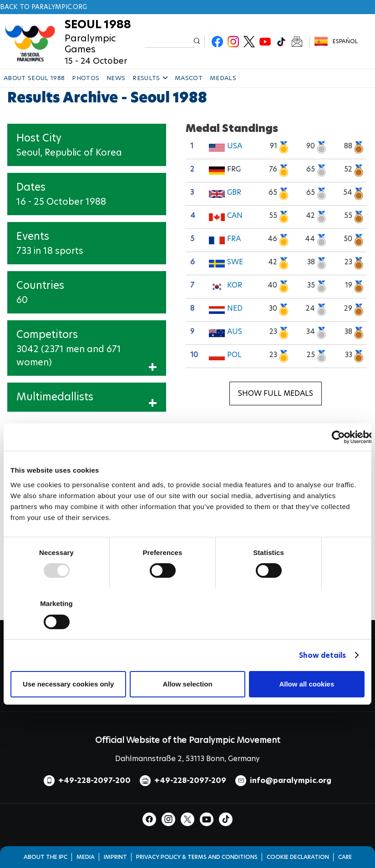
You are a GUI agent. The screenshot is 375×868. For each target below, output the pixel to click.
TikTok (281, 42)
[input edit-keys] (169, 42)
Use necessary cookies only (68, 684)
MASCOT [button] (189, 78)
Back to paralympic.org (43, 7)
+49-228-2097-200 (94, 780)
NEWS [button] (116, 78)
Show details (322, 655)
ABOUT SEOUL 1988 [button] (34, 78)
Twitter (249, 42)
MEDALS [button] (223, 78)
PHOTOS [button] (86, 78)
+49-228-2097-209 (190, 780)
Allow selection (187, 684)
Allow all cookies (307, 684)
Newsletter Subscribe (297, 42)
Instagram (233, 42)
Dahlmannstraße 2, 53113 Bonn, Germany (187, 759)
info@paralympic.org (291, 780)
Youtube (265, 42)
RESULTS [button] (150, 78)
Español (345, 41)
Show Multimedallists (117, 405)
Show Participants (122, 369)
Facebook (217, 42)
